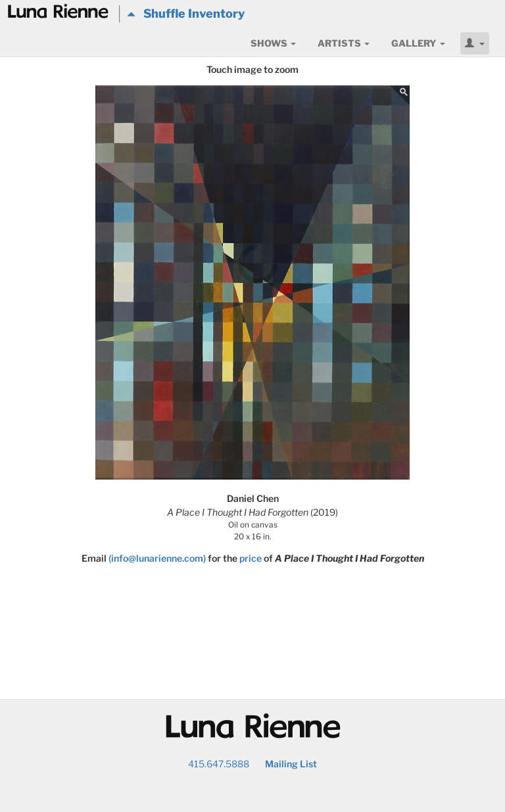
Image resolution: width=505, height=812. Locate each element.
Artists (344, 43)
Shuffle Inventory (186, 13)
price (251, 558)
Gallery (418, 43)
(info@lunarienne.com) (157, 558)
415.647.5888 (219, 764)
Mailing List (291, 764)
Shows (273, 43)
